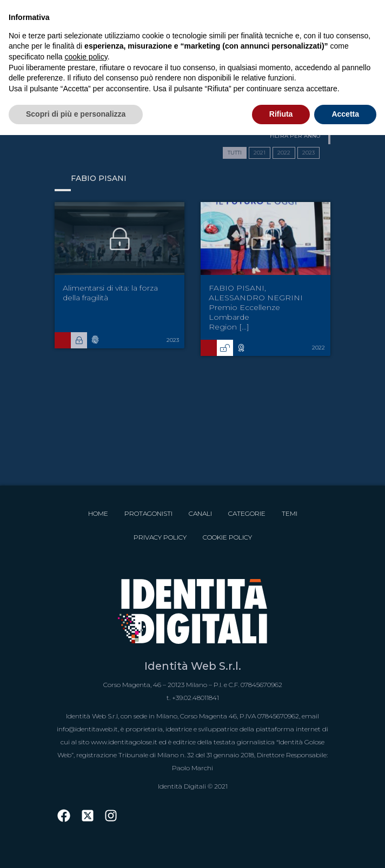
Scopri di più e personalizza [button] (76, 114)
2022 (284, 153)
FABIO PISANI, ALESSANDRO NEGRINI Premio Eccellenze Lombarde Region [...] (256, 307)
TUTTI (235, 153)
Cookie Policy (227, 537)
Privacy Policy (160, 537)
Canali (200, 513)
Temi (290, 513)
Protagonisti (148, 513)
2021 (260, 153)
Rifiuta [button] (281, 114)
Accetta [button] (345, 114)
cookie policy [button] (86, 57)
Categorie (247, 513)
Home (98, 513)
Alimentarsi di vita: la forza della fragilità (110, 293)
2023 (308, 153)
